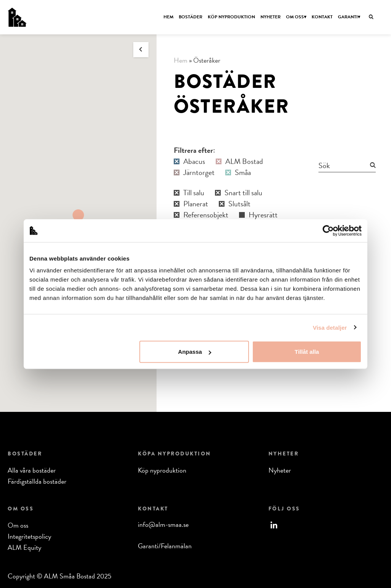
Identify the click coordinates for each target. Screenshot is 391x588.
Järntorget (199, 173)
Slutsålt (239, 204)
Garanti (348, 17)
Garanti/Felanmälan (165, 546)
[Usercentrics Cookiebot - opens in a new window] (328, 230)
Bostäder (191, 17)
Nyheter (271, 17)
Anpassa (195, 352)
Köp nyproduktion (231, 17)
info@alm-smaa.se (163, 524)
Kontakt (322, 17)
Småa (243, 173)
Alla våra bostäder (32, 470)
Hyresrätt (263, 215)
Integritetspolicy (29, 536)
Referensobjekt (206, 215)
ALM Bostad (244, 161)
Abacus (194, 161)
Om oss (295, 17)
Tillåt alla (307, 352)
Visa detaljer (330, 327)
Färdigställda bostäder (37, 481)
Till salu (194, 193)
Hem (168, 17)
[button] (78, 216)
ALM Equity (24, 547)
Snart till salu (243, 193)
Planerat (196, 204)
